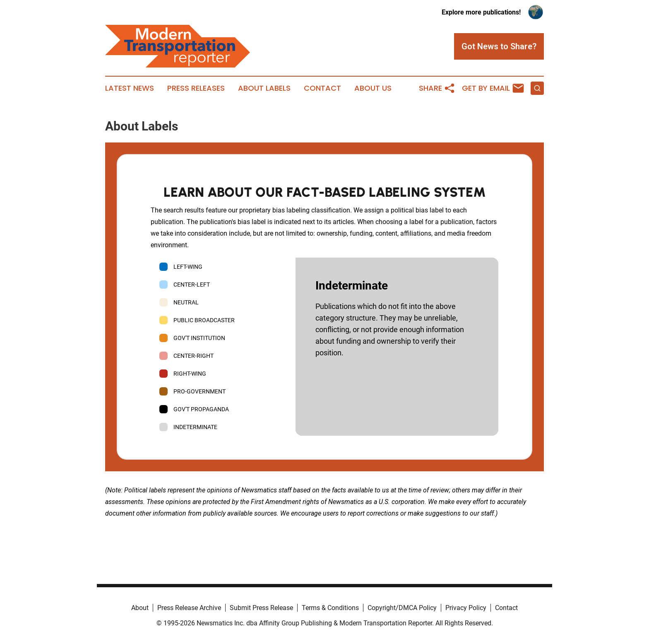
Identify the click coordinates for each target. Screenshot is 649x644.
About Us (373, 88)
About (140, 608)
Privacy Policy (466, 608)
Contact (322, 88)
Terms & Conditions (330, 608)
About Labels (264, 88)
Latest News (130, 88)
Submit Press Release (261, 608)
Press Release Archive (189, 608)
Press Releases (196, 88)
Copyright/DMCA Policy (402, 608)
